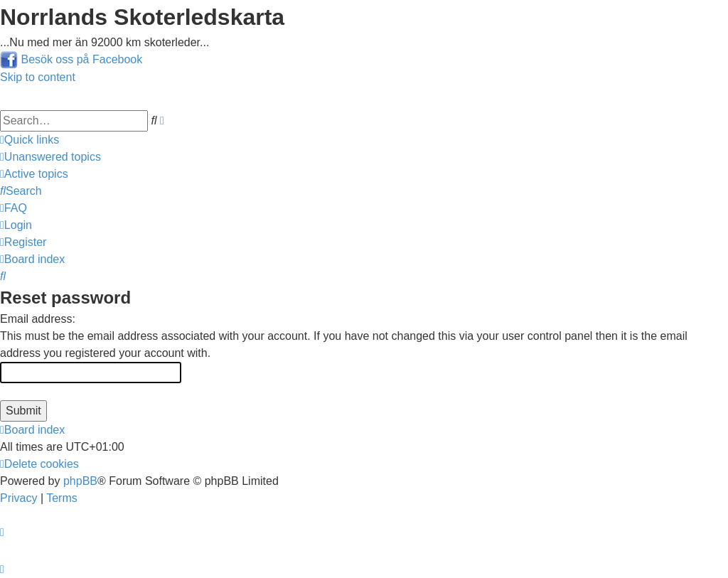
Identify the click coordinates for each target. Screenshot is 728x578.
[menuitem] (50, 157)
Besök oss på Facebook (81, 59)
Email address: (38, 319)
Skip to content (38, 77)
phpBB (80, 481)
